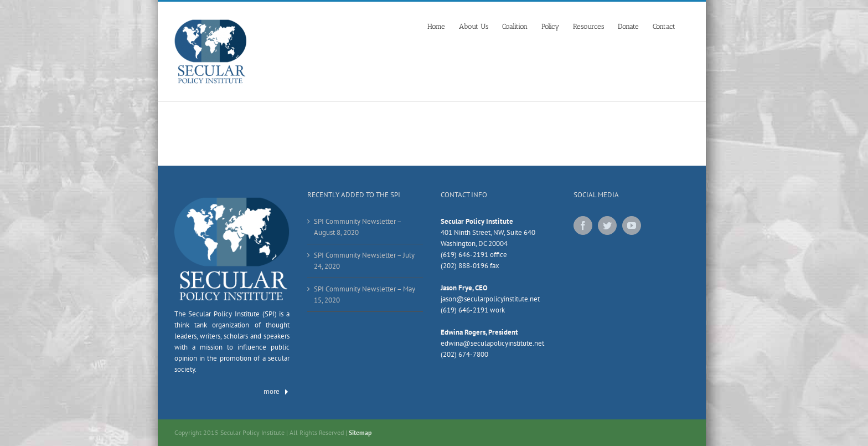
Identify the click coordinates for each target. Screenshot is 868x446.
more (277, 391)
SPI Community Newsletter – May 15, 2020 (365, 294)
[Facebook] (583, 225)
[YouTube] (632, 225)
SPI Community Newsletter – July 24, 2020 (364, 261)
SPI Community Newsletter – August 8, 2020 (358, 227)
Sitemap (360, 432)
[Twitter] (607, 225)
